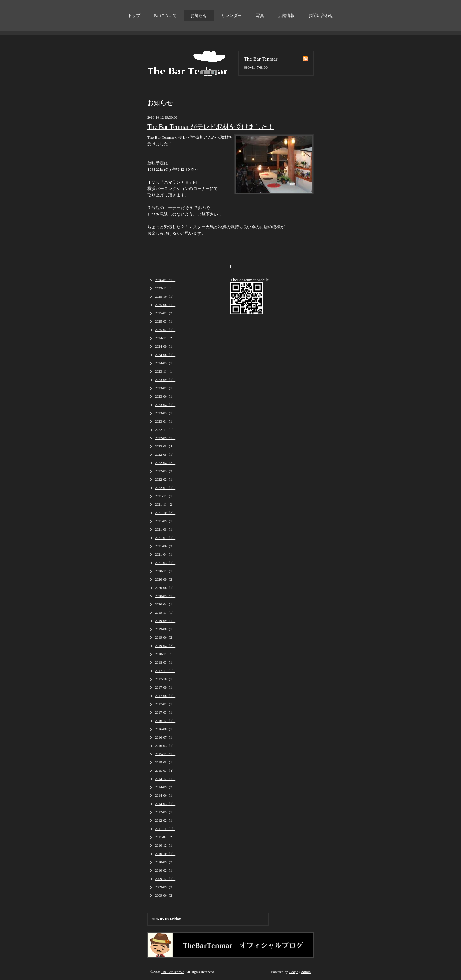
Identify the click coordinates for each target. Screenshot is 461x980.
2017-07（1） (165, 704)
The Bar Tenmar (172, 972)
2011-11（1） (165, 829)
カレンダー (231, 16)
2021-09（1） (165, 521)
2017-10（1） (165, 679)
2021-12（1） (165, 496)
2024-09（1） (165, 346)
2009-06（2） (165, 895)
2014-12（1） (165, 779)
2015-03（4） (165, 771)
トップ (134, 16)
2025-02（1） (165, 330)
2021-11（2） (165, 504)
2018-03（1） (165, 662)
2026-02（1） (165, 280)
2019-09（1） (165, 621)
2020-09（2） (165, 579)
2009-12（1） (165, 879)
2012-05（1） (165, 812)
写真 (260, 16)
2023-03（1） (165, 413)
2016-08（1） (165, 729)
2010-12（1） (165, 845)
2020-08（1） (165, 588)
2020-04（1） (165, 604)
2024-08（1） (165, 355)
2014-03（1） (165, 804)
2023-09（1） (165, 380)
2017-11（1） (165, 671)
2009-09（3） (165, 887)
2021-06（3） (165, 546)
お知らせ (199, 16)
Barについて (165, 16)
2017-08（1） (165, 696)
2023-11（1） (165, 371)
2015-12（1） (165, 754)
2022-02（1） (165, 479)
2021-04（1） (165, 554)
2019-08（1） (165, 629)
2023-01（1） (165, 421)
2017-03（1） (165, 712)
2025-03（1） (165, 321)
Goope (293, 972)
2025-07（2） (165, 313)
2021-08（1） (165, 529)
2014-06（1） (165, 795)
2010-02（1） (165, 870)
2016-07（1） (165, 737)
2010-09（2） (165, 862)
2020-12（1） (165, 571)
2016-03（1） (165, 746)
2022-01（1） (165, 488)
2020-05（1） (165, 596)
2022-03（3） (165, 471)
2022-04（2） (165, 463)
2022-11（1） (165, 430)
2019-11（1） (165, 612)
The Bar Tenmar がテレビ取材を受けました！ (210, 127)
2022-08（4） (165, 446)
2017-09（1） (165, 687)
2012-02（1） (165, 820)
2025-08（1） (165, 305)
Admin (306, 972)
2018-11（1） (165, 654)
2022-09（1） (165, 438)
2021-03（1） (165, 563)
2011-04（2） (165, 837)
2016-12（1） (165, 721)
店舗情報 (286, 16)
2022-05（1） (165, 454)
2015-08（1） (165, 762)
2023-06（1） (165, 396)
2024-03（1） (165, 363)
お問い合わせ (321, 16)
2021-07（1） (165, 538)
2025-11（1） (165, 288)
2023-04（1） (165, 405)
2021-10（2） (165, 513)
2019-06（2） (165, 637)
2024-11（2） (165, 338)
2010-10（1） (165, 854)
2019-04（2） (165, 646)
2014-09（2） (165, 787)
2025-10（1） (165, 296)
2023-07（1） (165, 388)
